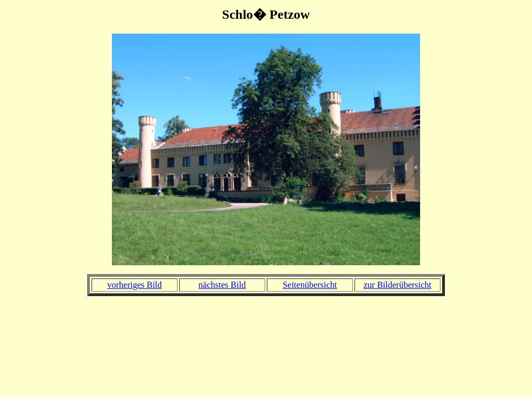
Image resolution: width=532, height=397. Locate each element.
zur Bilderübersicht (397, 285)
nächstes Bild (222, 285)
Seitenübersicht (310, 285)
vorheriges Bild (134, 285)
